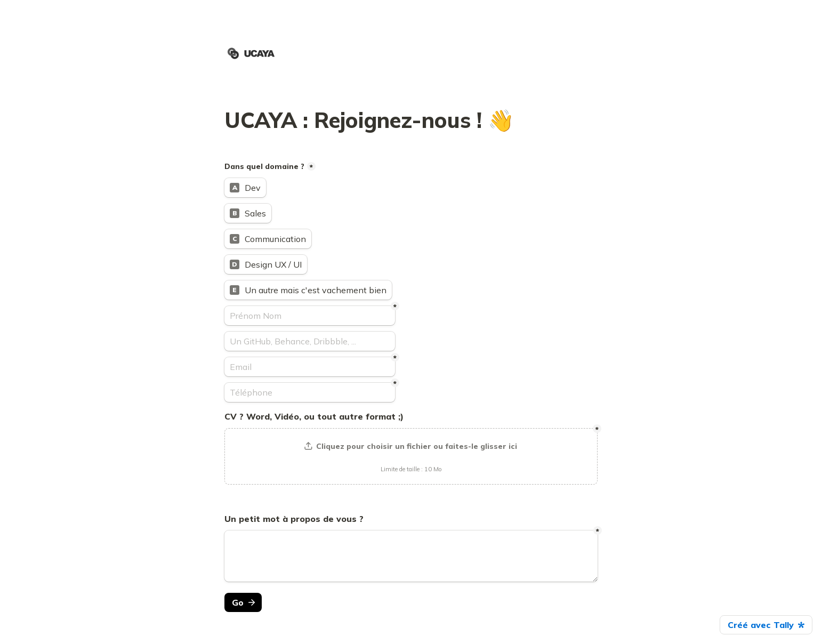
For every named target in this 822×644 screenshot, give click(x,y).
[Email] (310, 367)
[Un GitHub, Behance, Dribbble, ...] (310, 341)
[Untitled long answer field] (411, 556)
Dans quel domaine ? (264, 166)
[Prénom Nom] (310, 316)
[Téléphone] (310, 392)
